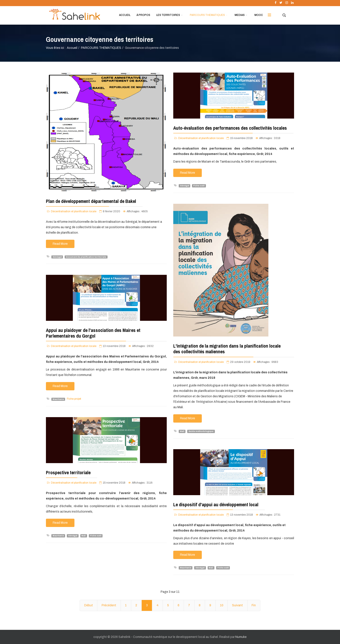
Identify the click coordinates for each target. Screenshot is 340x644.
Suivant (237, 605)
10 (222, 605)
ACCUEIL (125, 15)
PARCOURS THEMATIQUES (207, 15)
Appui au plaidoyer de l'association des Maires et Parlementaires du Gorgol (93, 333)
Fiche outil (199, 186)
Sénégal (57, 257)
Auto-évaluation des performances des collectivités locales (230, 128)
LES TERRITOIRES (168, 15)
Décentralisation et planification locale (74, 211)
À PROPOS (143, 15)
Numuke (241, 637)
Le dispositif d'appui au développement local (216, 505)
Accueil (72, 48)
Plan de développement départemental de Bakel (91, 201)
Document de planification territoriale (86, 257)
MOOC (259, 15)
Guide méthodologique (201, 431)
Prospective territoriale (68, 472)
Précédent (109, 605)
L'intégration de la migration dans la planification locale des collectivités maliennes (227, 349)
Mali (182, 431)
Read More (60, 244)
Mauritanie (58, 399)
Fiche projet (74, 399)
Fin (254, 605)
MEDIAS (240, 15)
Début (89, 605)
